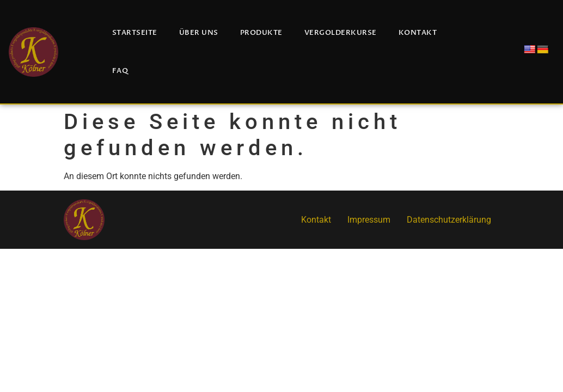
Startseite (135, 33)
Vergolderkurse (341, 33)
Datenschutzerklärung (449, 220)
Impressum (369, 220)
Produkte (261, 33)
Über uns (199, 33)
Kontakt (418, 33)
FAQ (120, 71)
